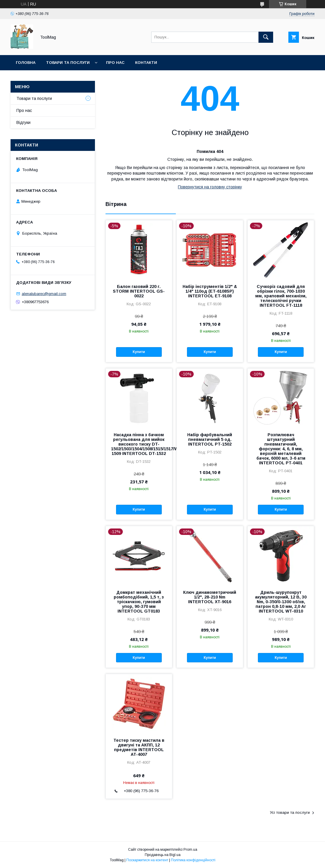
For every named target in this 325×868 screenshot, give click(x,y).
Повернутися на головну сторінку (210, 187)
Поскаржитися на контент (147, 860)
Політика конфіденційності (193, 860)
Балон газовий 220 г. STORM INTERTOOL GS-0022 (139, 291)
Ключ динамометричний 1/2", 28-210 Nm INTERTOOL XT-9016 (210, 597)
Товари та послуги (68, 63)
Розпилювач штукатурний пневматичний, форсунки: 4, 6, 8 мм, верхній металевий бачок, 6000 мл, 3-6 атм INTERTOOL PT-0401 (281, 449)
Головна (26, 63)
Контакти (146, 63)
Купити (139, 352)
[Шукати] (266, 37)
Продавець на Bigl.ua (163, 855)
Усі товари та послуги (290, 812)
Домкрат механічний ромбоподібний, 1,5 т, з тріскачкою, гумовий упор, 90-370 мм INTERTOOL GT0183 (139, 602)
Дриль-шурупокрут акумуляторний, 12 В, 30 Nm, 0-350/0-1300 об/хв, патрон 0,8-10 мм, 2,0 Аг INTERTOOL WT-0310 (281, 602)
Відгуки (23, 122)
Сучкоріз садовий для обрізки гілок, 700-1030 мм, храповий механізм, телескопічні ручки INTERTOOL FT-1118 (281, 296)
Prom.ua (190, 850)
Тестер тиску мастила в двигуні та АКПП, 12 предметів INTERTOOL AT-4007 (139, 747)
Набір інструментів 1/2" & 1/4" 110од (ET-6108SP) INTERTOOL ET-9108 (210, 291)
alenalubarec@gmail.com (44, 294)
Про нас (115, 63)
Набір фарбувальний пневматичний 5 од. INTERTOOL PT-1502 (210, 439)
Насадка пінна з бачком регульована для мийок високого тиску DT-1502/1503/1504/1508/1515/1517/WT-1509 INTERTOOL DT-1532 (139, 444)
